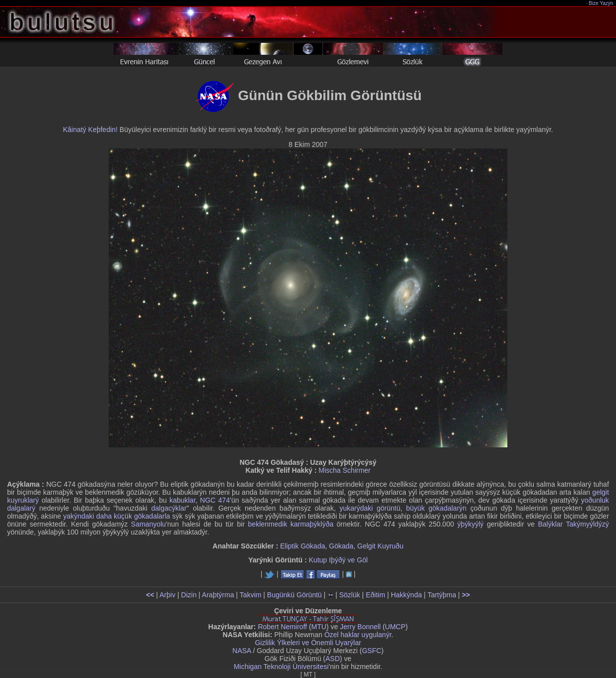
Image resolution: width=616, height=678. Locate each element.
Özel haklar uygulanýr (358, 635)
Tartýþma (442, 595)
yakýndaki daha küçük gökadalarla (117, 516)
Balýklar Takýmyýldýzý (573, 524)
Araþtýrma (218, 595)
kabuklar (182, 500)
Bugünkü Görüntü (295, 595)
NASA (241, 651)
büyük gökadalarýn (436, 508)
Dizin (189, 595)
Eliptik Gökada (303, 546)
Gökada (341, 546)
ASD (333, 659)
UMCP (395, 627)
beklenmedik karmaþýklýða (291, 524)
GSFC (372, 651)
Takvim (251, 595)
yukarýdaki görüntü (370, 508)
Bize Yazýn (601, 3)
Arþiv (167, 595)
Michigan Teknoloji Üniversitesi (281, 667)
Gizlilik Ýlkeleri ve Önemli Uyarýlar (308, 643)
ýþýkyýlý (470, 524)
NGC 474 (215, 500)
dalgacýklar (169, 508)
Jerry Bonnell (360, 627)
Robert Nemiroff (282, 627)
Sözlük (349, 595)
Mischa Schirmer (344, 470)
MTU (319, 627)
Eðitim (376, 595)
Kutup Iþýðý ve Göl (338, 560)
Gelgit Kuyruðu (381, 546)
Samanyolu (149, 524)
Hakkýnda (406, 595)
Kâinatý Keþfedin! (90, 130)
